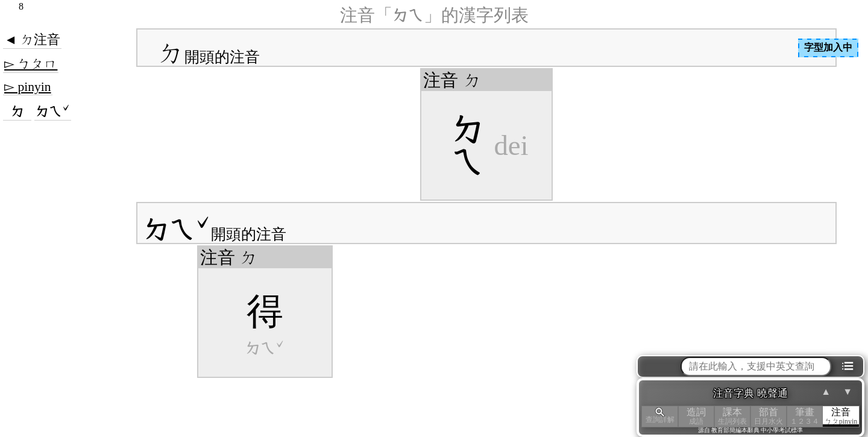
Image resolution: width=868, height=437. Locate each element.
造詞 (696, 416)
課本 (732, 416)
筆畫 (805, 416)
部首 (769, 416)
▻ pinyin (28, 87)
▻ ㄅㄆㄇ (31, 64)
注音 (841, 416)
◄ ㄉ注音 (32, 40)
